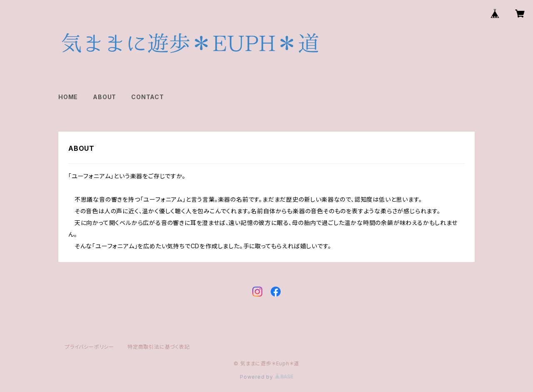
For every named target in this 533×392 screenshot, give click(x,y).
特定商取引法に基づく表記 (159, 347)
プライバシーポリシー (90, 347)
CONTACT (148, 97)
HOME (68, 97)
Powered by (266, 377)
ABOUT (105, 97)
